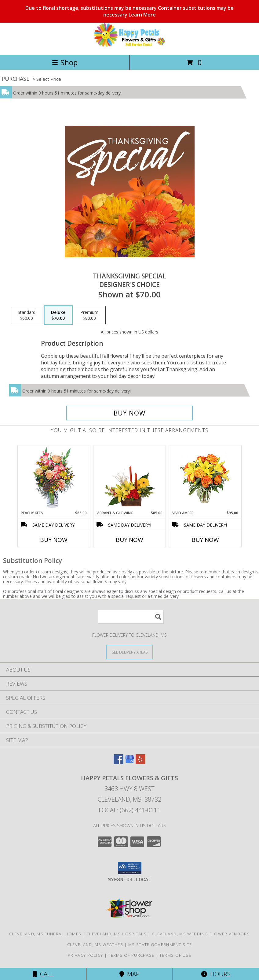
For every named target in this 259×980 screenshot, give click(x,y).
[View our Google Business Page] (129, 762)
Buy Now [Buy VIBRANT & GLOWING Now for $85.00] (129, 540)
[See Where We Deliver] (129, 652)
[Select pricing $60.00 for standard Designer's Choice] (27, 315)
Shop (65, 62)
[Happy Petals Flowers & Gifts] (129, 46)
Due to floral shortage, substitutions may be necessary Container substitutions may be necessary (129, 11)
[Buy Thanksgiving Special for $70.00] (129, 413)
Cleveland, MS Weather (95, 945)
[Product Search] (131, 617)
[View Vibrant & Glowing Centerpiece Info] (130, 478)
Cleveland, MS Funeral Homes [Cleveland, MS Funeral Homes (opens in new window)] (45, 934)
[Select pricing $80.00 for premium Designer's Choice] (89, 315)
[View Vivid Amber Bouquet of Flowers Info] (205, 478)
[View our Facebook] (119, 762)
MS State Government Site (160, 945)
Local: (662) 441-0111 (129, 810)
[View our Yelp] (140, 762)
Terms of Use (175, 955)
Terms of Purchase (131, 955)
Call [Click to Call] (43, 974)
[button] (130, 868)
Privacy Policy (85, 955)
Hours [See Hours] (216, 974)
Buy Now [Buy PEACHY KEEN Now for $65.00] (54, 540)
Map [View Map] (129, 974)
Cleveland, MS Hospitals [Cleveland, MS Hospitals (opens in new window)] (117, 934)
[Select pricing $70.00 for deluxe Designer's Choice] (58, 315)
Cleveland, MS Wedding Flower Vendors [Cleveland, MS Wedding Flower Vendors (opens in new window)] (201, 934)
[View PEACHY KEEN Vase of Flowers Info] (54, 478)
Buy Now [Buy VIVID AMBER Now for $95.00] (205, 540)
